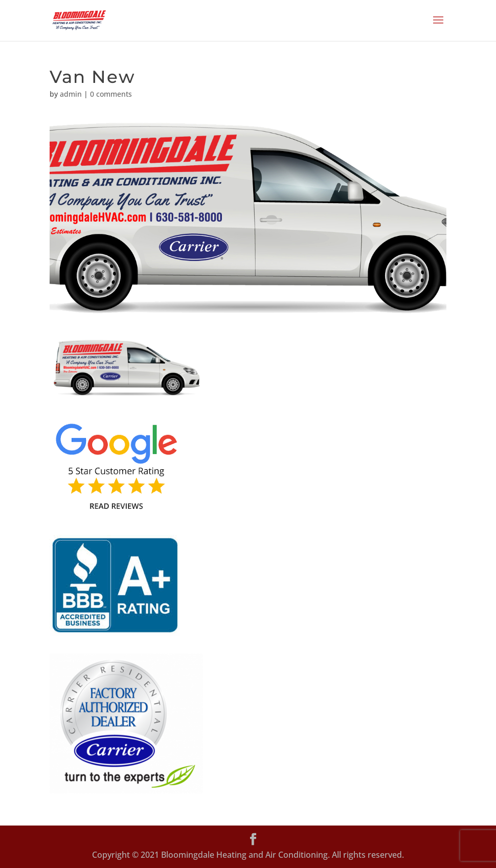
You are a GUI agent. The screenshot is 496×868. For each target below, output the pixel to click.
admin (71, 94)
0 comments (111, 94)
